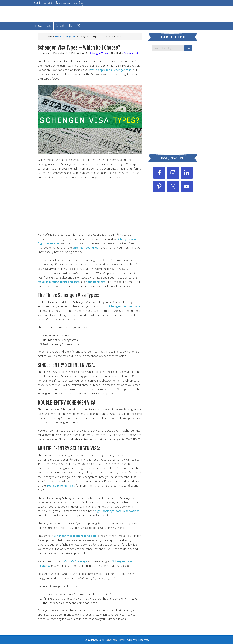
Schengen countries (85, 248)
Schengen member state (124, 306)
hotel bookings (95, 282)
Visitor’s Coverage (76, 561)
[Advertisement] (150, 14)
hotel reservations (127, 511)
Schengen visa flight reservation (75, 536)
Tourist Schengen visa (61, 485)
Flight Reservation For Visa (50, 13)
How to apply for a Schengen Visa (110, 70)
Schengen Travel (115, 640)
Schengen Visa (132, 53)
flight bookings (70, 282)
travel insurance (48, 282)
